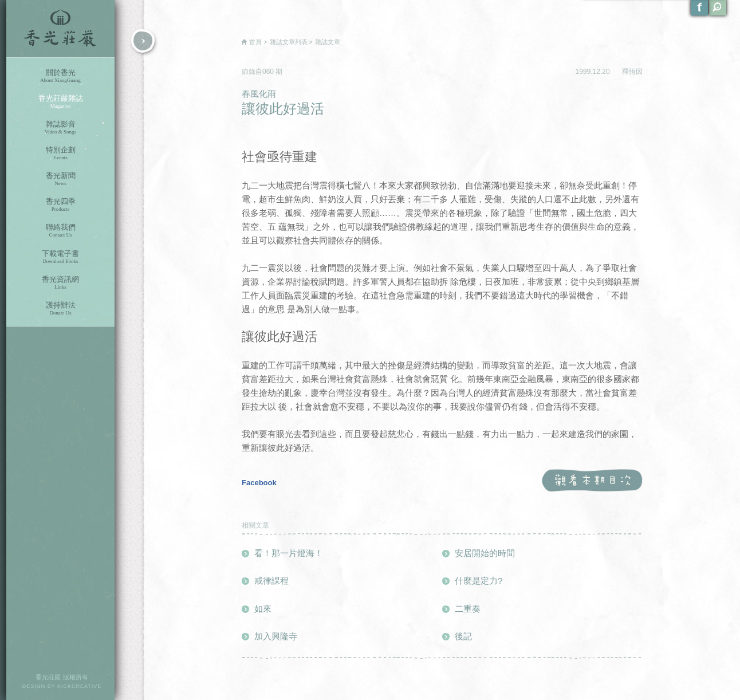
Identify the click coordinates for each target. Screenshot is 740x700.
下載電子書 (60, 257)
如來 (263, 609)
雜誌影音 (60, 127)
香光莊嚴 (60, 29)
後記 (463, 636)
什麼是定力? (479, 581)
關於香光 (60, 76)
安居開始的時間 (485, 553)
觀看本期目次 (592, 481)
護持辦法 (60, 308)
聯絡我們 (60, 231)
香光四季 (60, 205)
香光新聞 (60, 179)
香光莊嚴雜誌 (60, 102)
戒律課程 (271, 581)
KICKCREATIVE (79, 686)
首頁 (255, 42)
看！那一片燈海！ (289, 553)
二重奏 (468, 609)
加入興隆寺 (276, 636)
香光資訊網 (60, 283)
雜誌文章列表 (289, 42)
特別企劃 (60, 153)
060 (269, 72)
